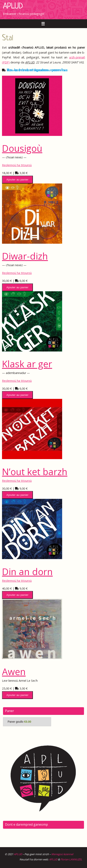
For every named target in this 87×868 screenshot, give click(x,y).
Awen (14, 671)
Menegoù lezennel (62, 854)
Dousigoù (22, 148)
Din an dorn (27, 572)
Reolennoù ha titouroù (17, 165)
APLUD (13, 6)
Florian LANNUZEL (71, 859)
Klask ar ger (27, 364)
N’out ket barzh (35, 472)
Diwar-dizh (25, 256)
